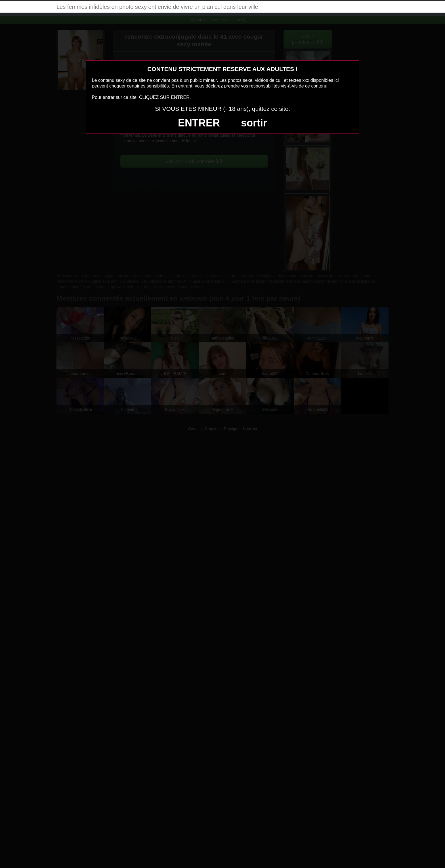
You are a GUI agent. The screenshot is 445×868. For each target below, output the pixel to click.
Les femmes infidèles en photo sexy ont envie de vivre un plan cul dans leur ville (157, 7)
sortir (254, 123)
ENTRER (199, 123)
